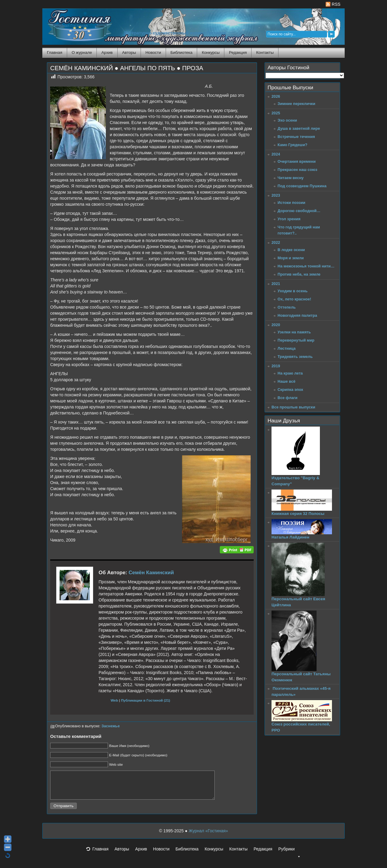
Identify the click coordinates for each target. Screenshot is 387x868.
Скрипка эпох (290, 390)
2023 (276, 195)
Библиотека (182, 52)
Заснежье (111, 726)
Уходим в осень (293, 291)
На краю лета (290, 373)
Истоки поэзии (291, 203)
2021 (276, 284)
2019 (276, 366)
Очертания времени (297, 161)
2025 (276, 113)
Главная (55, 52)
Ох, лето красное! (294, 299)
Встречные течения (296, 137)
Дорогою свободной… (299, 211)
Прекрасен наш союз (297, 170)
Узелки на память (294, 332)
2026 (276, 96)
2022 (276, 242)
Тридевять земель (295, 357)
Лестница (287, 348)
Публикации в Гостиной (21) (146, 700)
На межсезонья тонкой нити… (306, 266)
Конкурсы (211, 52)
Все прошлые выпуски (293, 407)
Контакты (265, 52)
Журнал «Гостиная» (208, 836)
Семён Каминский (151, 573)
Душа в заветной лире (299, 128)
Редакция (238, 52)
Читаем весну (291, 178)
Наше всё (286, 381)
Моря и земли (291, 258)
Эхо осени (287, 120)
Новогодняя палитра (297, 315)
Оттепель (287, 307)
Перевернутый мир (296, 340)
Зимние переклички (296, 104)
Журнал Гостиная (71, 26)
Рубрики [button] (289, 856)
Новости (153, 52)
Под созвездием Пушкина (302, 186)
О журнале (82, 52)
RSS (333, 4)
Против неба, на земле (299, 274)
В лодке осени (291, 250)
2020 (276, 325)
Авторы (129, 52)
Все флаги (288, 398)
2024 (276, 154)
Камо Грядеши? (293, 145)
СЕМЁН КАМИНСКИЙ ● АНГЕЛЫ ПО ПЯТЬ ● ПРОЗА (127, 68)
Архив (107, 52)
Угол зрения (289, 219)
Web (114, 700)
